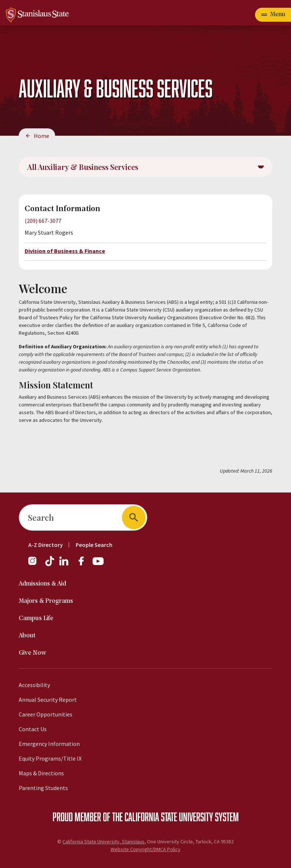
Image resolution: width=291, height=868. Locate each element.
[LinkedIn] (64, 565)
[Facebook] (84, 565)
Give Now (33, 653)
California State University (169, 817)
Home (42, 136)
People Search (94, 545)
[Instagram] (35, 565)
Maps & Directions (41, 773)
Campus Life (36, 618)
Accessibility (34, 685)
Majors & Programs (46, 601)
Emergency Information (49, 744)
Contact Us (33, 729)
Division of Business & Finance (65, 251)
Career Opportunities (46, 714)
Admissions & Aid (42, 584)
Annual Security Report (48, 700)
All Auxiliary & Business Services (83, 167)
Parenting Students (43, 788)
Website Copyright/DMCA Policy (145, 849)
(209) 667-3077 (43, 221)
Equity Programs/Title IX (50, 758)
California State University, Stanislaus (103, 842)
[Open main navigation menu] (273, 15)
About (27, 636)
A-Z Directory (46, 545)
